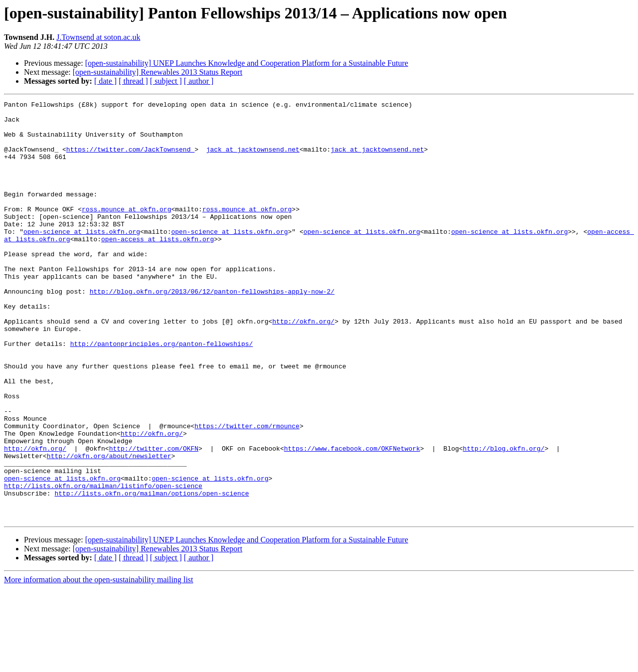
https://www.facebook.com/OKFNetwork (352, 518)
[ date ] (105, 81)
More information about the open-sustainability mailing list (99, 663)
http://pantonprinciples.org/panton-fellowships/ (162, 393)
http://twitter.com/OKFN (154, 518)
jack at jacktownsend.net (253, 160)
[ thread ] (133, 81)
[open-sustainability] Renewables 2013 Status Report (158, 72)
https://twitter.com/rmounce (247, 492)
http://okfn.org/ (303, 366)
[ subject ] (166, 81)
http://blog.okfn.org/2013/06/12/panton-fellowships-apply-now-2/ (212, 330)
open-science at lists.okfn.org (82, 258)
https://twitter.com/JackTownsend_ (130, 160)
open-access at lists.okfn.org (158, 267)
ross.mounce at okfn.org (126, 231)
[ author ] (199, 81)
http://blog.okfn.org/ (503, 518)
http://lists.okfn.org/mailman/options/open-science (152, 572)
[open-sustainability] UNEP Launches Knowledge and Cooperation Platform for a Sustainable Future (247, 63)
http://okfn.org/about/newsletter (109, 527)
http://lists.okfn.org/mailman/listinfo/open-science (103, 563)
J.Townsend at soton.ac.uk (98, 37)
